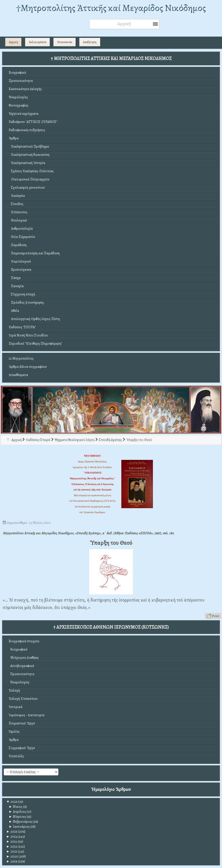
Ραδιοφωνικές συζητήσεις (27, 130)
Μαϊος (16, 807)
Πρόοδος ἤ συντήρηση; (26, 302)
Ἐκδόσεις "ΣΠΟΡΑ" (22, 327)
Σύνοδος (16, 204)
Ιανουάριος (19, 827)
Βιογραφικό (17, 73)
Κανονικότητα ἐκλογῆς (25, 89)
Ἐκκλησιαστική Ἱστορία (27, 163)
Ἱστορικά (16, 707)
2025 (12, 832)
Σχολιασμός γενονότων (27, 188)
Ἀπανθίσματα (18, 375)
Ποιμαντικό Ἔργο (22, 723)
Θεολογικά (18, 220)
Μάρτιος (17, 817)
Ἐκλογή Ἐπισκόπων (23, 699)
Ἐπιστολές (16, 756)
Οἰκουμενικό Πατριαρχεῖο (29, 179)
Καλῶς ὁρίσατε (38, 42)
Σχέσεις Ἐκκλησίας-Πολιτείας (31, 171)
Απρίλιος (17, 812)
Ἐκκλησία (17, 196)
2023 (12, 841)
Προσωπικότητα (21, 81)
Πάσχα (15, 278)
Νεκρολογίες (18, 97)
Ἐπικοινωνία (65, 42)
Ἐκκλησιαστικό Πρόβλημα (29, 146)
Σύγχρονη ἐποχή (22, 294)
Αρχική (13, 42)
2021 (12, 851)
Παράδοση (18, 245)
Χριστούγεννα (20, 270)
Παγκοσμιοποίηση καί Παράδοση (34, 253)
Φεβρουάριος (21, 822)
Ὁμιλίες (14, 732)
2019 (12, 861)
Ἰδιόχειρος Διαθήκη (24, 658)
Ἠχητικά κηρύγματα (24, 114)
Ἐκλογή (14, 690)
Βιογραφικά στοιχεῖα (24, 641)
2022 (12, 846)
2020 (12, 856)
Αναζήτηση (90, 42)
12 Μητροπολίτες (21, 358)
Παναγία (16, 286)
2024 (12, 837)
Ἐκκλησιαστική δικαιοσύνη (29, 155)
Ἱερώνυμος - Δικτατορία (27, 715)
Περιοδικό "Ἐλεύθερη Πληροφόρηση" (35, 344)
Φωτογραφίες (19, 105)
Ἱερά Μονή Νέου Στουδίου (28, 335)
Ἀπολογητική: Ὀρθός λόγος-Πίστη (34, 319)
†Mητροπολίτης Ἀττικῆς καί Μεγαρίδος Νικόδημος (111, 8)
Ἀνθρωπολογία (21, 229)
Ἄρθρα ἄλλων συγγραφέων (28, 367)
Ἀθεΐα (14, 311)
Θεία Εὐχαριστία (22, 237)
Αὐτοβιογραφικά (21, 666)
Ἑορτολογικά (20, 261)
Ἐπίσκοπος (18, 212)
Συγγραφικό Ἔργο (22, 748)
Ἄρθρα (14, 138)
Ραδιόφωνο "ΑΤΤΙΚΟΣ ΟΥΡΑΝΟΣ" (33, 122)
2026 (12, 802)
